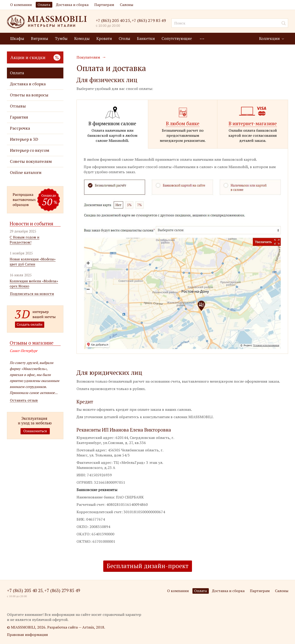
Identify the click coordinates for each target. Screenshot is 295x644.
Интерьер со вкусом (30, 150)
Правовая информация (27, 635)
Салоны (127, 5)
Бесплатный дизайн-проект (148, 566)
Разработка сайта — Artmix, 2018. (76, 627)
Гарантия (19, 117)
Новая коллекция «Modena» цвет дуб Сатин (33, 262)
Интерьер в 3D (24, 139)
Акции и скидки (35, 57)
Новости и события (31, 224)
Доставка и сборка (72, 5)
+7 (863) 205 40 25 (113, 20)
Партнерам (104, 5)
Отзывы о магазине (32, 343)
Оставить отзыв (24, 400)
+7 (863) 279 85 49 (149, 20)
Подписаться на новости (32, 294)
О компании (21, 5)
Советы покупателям (31, 161)
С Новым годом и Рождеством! (25, 240)
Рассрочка (20, 128)
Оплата (44, 5)
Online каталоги (26, 172)
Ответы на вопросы (29, 95)
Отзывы (18, 106)
